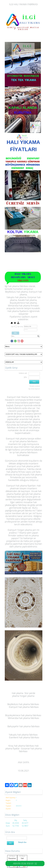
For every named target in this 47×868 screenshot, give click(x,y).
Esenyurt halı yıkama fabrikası (24, 707)
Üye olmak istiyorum (34, 389)
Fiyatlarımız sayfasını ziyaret (23, 317)
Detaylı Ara (22, 842)
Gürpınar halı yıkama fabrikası (30, 750)
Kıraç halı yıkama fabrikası (21, 746)
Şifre (25, 377)
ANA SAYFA (23, 762)
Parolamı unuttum (35, 386)
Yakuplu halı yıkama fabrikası (23, 735)
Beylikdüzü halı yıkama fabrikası (23, 704)
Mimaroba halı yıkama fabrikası (23, 718)
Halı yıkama (17, 693)
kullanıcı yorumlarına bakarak (27, 450)
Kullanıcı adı (23, 373)
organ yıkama (28, 696)
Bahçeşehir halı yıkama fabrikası (24, 726)
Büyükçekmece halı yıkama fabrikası (23, 715)
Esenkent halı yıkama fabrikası (24, 737)
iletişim (28, 308)
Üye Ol (13, 326)
